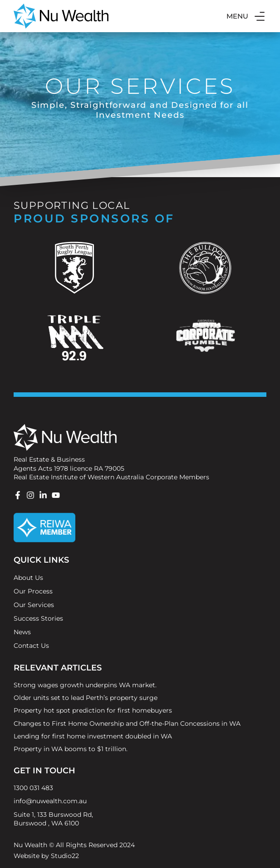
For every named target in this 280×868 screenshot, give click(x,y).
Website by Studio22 (46, 856)
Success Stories (38, 618)
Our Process (33, 591)
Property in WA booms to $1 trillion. (71, 749)
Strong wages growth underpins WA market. (85, 685)
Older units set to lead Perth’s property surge (86, 698)
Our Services (34, 605)
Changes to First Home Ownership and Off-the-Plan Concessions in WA (127, 723)
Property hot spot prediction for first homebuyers (93, 710)
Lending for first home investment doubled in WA (93, 736)
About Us (28, 578)
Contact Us (31, 646)
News (22, 632)
